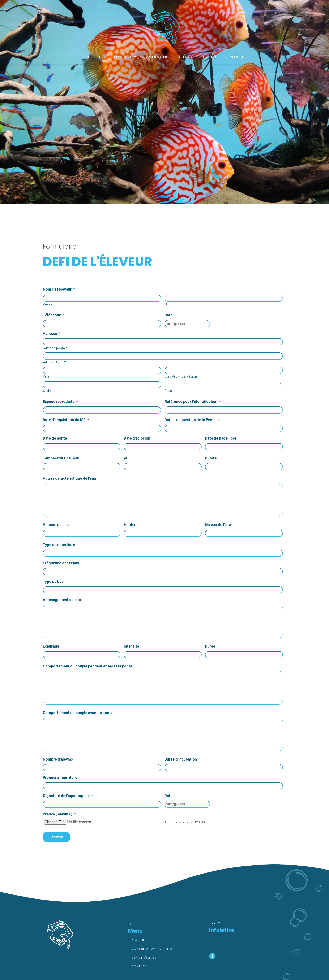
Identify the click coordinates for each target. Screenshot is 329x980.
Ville (46, 376)
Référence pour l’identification (193, 402)
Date (170, 315)
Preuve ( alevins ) (59, 814)
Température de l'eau (61, 458)
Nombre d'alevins (58, 759)
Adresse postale (55, 348)
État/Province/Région (181, 376)
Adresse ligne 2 (55, 362)
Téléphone (54, 315)
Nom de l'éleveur (59, 289)
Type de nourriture (59, 545)
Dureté (211, 458)
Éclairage (51, 646)
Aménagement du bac (62, 600)
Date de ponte (55, 438)
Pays (168, 391)
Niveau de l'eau (218, 525)
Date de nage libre (221, 438)
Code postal (52, 391)
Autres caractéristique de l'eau (69, 478)
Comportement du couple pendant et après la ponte (87, 666)
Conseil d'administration (140, 57)
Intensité (131, 646)
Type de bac (53, 581)
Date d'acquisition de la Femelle (192, 420)
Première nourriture (60, 777)
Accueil (94, 57)
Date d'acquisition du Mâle (66, 420)
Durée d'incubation (181, 759)
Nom (168, 304)
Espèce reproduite (60, 402)
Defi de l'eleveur (197, 57)
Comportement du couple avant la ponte (78, 713)
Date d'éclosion (137, 438)
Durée (210, 646)
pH (126, 458)
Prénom (49, 304)
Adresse (52, 333)
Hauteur (131, 525)
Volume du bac (56, 525)
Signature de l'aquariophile (68, 796)
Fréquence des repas (61, 563)
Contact (234, 57)
